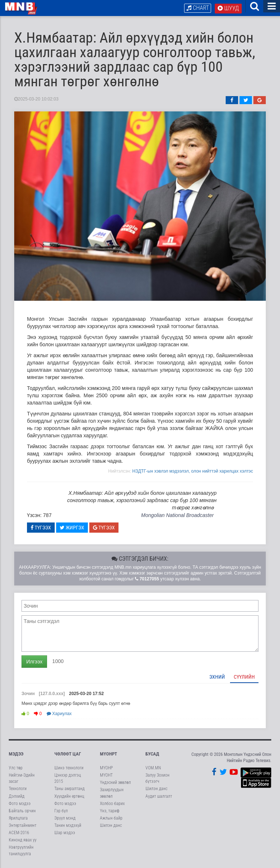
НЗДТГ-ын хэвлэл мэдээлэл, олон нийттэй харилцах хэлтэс (193, 471)
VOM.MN (153, 768)
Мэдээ (16, 754)
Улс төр (16, 768)
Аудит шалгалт (159, 796)
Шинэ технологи (69, 768)
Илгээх (34, 662)
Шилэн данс (111, 825)
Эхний (217, 677)
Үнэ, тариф (110, 811)
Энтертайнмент (23, 825)
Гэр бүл (61, 811)
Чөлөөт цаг (68, 754)
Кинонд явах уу (23, 840)
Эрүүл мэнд (65, 818)
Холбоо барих (112, 804)
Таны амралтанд (69, 789)
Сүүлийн (244, 677)
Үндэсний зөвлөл (115, 782)
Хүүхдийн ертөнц (69, 796)
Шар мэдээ (65, 833)
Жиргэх (72, 528)
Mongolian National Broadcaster (177, 515)
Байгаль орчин (22, 811)
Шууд (228, 8)
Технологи (18, 789)
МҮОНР (106, 768)
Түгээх (41, 528)
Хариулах (59, 714)
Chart (198, 8)
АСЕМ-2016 (19, 833)
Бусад (152, 754)
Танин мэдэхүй (68, 825)
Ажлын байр (111, 818)
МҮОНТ (106, 775)
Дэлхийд (17, 796)
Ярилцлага (18, 818)
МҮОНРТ (108, 754)
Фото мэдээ (20, 804)
